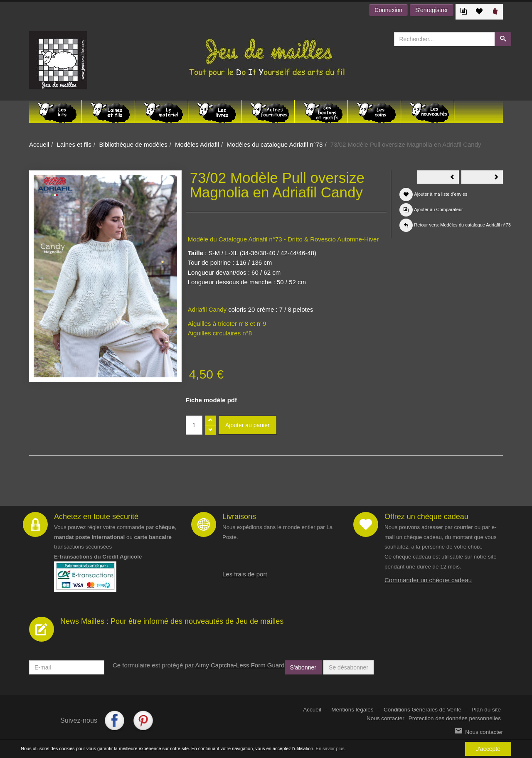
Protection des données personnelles (455, 718)
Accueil (39, 144)
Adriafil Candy (207, 309)
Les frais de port (245, 574)
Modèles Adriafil (197, 144)
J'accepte (488, 749)
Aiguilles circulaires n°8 (220, 333)
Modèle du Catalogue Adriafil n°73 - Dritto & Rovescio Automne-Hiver (283, 239)
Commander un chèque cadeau (428, 580)
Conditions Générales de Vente (422, 710)
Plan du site (486, 710)
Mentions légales (352, 710)
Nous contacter (385, 718)
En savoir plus (330, 748)
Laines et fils (74, 144)
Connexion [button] (388, 10)
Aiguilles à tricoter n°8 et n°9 (227, 324)
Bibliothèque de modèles (133, 144)
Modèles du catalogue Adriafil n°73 (275, 144)
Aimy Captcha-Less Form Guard (240, 665)
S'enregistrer (432, 10)
